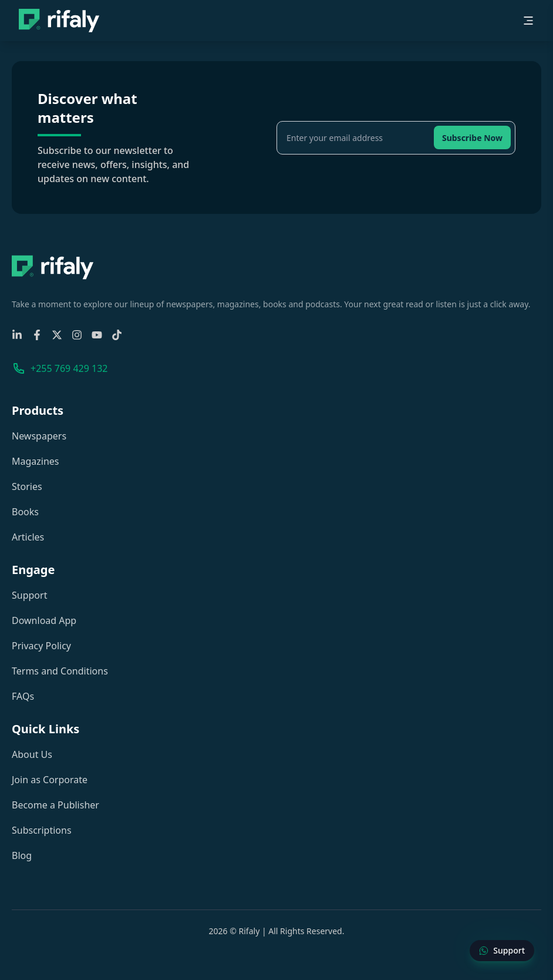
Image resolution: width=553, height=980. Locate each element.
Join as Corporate (50, 780)
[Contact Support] (502, 951)
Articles (28, 537)
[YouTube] (97, 335)
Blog (22, 855)
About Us (32, 754)
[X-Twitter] (57, 335)
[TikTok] (117, 335)
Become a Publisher (55, 805)
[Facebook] (37, 335)
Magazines (36, 461)
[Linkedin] (17, 335)
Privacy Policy (41, 646)
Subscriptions (42, 830)
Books (25, 512)
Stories (27, 486)
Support (29, 595)
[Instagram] (77, 335)
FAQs (23, 696)
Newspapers (39, 436)
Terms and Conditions (60, 671)
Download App (44, 620)
